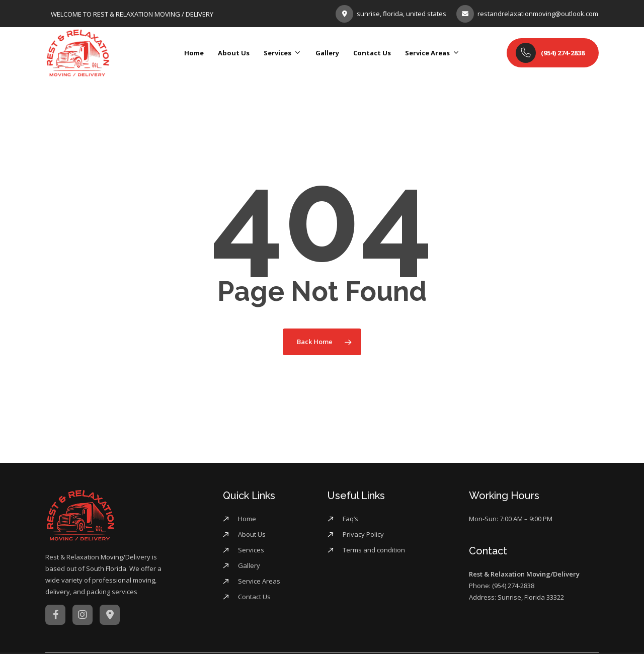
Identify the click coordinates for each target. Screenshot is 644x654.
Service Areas (259, 581)
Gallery (249, 565)
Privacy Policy (363, 534)
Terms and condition (374, 550)
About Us (252, 534)
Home (247, 519)
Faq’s (350, 519)
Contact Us (254, 597)
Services (251, 550)
